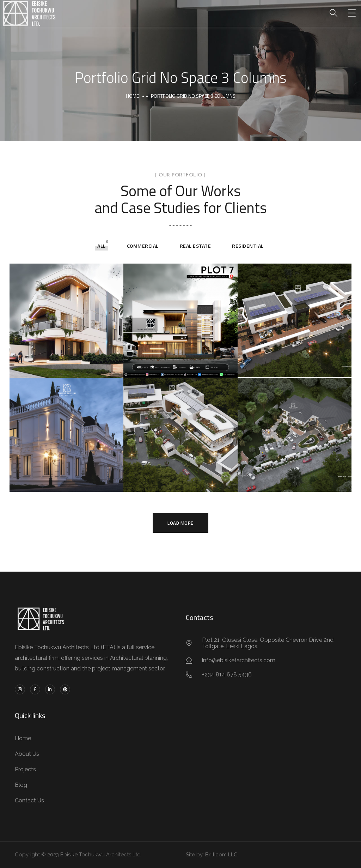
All (102, 246)
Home (132, 96)
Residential (248, 246)
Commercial (143, 246)
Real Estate (195, 246)
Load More (180, 523)
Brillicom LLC (221, 855)
